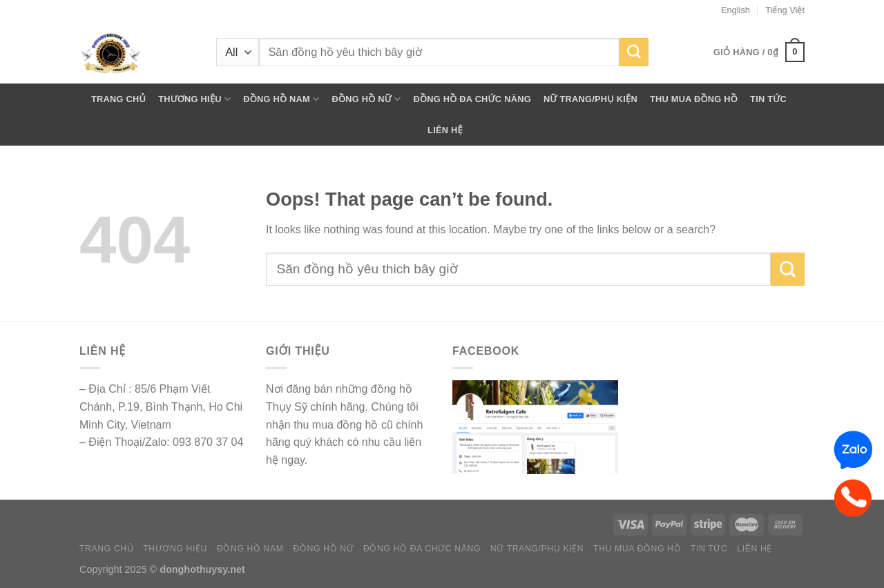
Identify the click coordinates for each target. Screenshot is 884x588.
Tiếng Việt (785, 10)
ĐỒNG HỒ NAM (281, 99)
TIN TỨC (768, 99)
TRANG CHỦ (118, 99)
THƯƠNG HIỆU (194, 99)
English (736, 10)
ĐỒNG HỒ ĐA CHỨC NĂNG (472, 99)
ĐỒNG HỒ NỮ (366, 99)
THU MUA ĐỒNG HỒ (694, 99)
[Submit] (634, 52)
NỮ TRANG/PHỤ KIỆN (590, 99)
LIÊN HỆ (445, 130)
